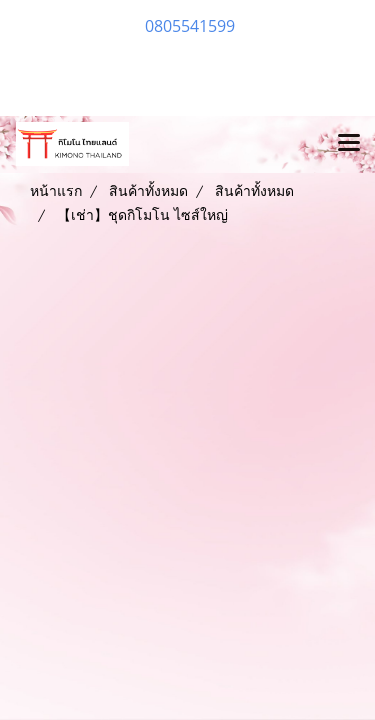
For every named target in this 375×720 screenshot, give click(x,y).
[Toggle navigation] (349, 144)
